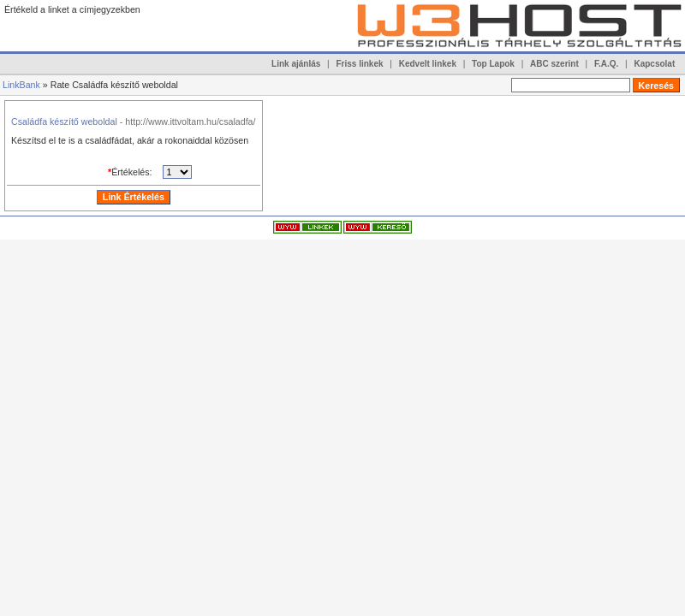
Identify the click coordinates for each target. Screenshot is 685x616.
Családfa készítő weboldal (64, 121)
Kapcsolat (654, 64)
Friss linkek (360, 64)
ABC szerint (554, 64)
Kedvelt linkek (428, 64)
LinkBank (21, 85)
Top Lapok (493, 64)
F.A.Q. (606, 64)
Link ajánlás (296, 64)
